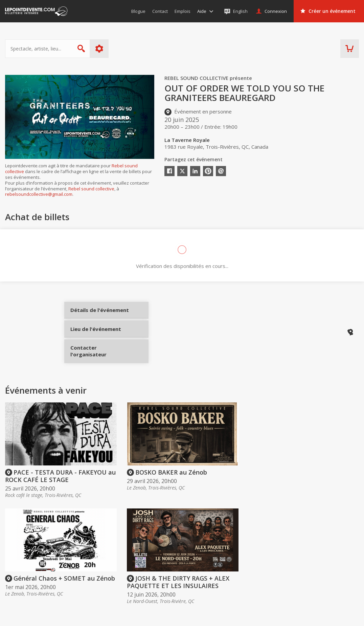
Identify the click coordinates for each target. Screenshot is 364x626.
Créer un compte (256, 558)
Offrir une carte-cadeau (183, 558)
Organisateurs (259, 544)
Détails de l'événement (96, 316)
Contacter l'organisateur (96, 361)
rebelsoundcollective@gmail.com (39, 194)
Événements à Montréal (331, 567)
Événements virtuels (327, 558)
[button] (246, 616)
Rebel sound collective (91, 189)
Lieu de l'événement (96, 338)
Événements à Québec (330, 577)
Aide (163, 577)
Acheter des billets (185, 544)
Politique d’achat (176, 567)
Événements (323, 544)
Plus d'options (99, 49)
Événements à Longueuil (332, 586)
